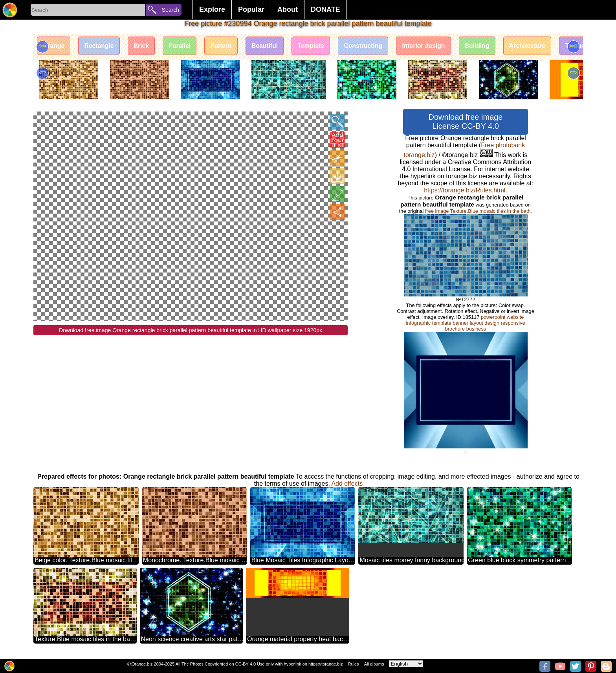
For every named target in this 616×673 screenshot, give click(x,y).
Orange (54, 46)
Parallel (184, 46)
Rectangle (101, 46)
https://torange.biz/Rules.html (465, 190)
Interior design (434, 46)
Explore (212, 9)
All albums (374, 664)
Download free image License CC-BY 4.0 (466, 122)
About (288, 9)
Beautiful (271, 46)
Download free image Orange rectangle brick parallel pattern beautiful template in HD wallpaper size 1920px (191, 330)
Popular (251, 9)
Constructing (372, 46)
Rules (353, 664)
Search (170, 10)
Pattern (226, 46)
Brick (144, 46)
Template (318, 46)
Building (488, 46)
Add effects (347, 484)
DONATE (325, 9)
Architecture (540, 46)
